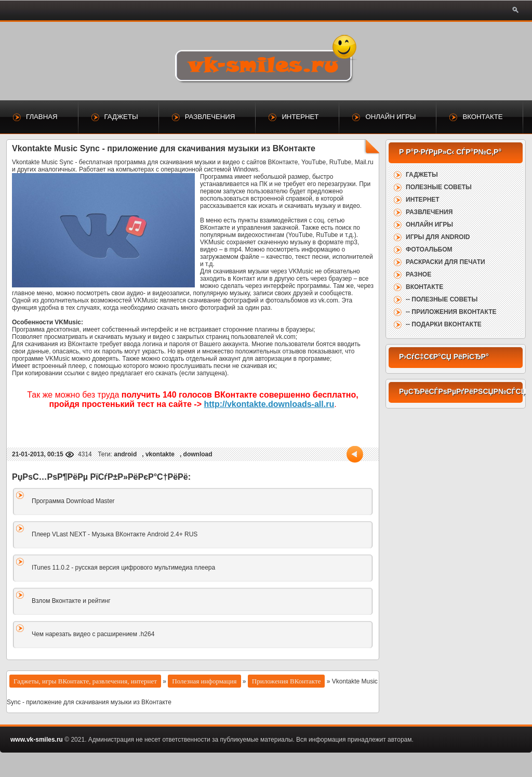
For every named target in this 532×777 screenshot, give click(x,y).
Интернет (300, 117)
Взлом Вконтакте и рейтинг (71, 601)
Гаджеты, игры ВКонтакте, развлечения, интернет (85, 681)
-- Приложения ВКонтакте (451, 312)
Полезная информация (204, 681)
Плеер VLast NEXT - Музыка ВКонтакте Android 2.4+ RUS (115, 534)
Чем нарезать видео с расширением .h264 (93, 634)
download (198, 454)
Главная (42, 117)
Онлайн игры (390, 117)
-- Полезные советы (442, 299)
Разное (418, 274)
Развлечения (210, 117)
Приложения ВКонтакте (287, 681)
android (125, 454)
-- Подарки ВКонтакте (444, 324)
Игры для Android (438, 237)
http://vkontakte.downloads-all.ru (269, 404)
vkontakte (160, 454)
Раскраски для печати (445, 262)
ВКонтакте (482, 117)
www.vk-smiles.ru (37, 740)
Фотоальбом (429, 249)
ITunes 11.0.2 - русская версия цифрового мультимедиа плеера (123, 568)
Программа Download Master (73, 501)
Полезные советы (439, 187)
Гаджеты (121, 117)
